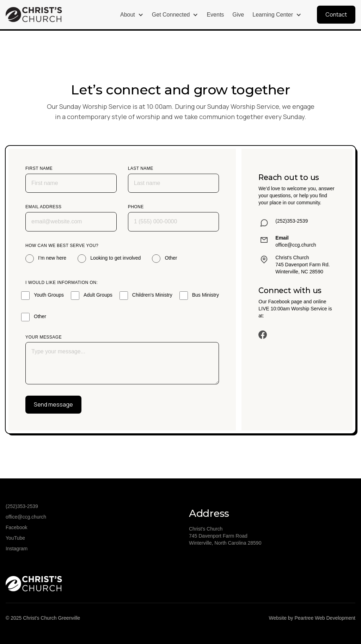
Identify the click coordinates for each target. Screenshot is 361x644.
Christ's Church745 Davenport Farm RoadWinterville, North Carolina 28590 (225, 536)
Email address (44, 207)
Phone (136, 207)
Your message (44, 337)
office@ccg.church (26, 517)
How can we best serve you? (62, 246)
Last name (141, 168)
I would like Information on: (62, 283)
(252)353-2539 (22, 506)
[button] (132, 15)
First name (39, 168)
